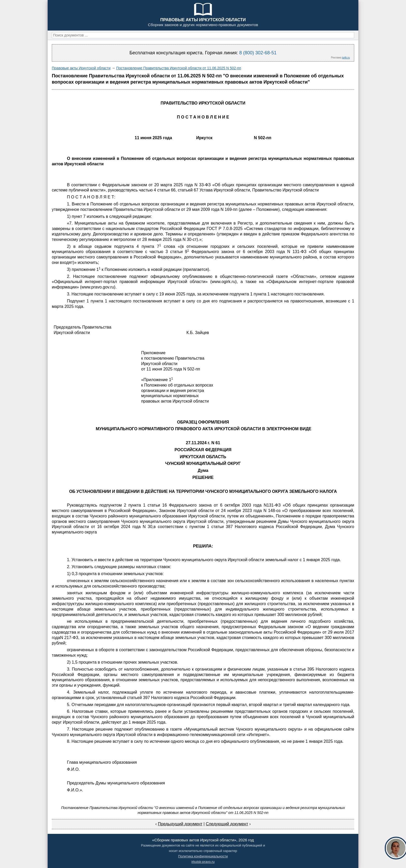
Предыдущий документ (180, 824)
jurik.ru (346, 58)
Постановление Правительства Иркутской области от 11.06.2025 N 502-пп (179, 68)
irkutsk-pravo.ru (203, 862)
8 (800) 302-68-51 (258, 53)
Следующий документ (227, 824)
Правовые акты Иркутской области (81, 68)
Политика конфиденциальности (203, 856)
